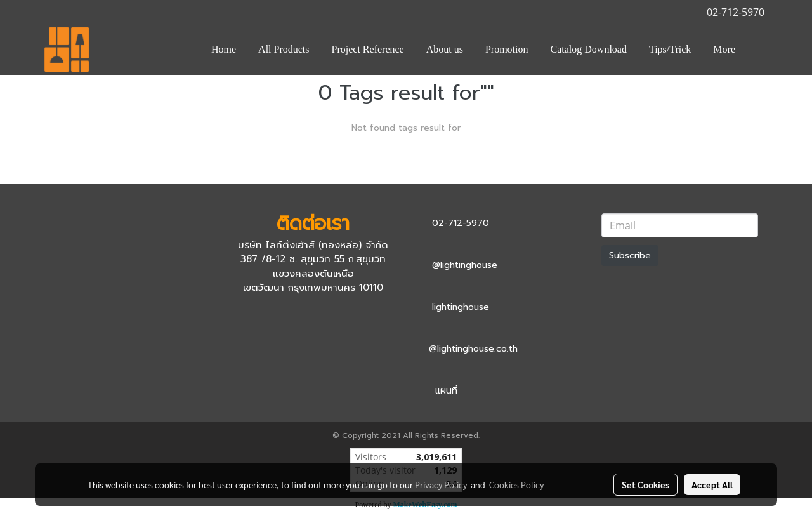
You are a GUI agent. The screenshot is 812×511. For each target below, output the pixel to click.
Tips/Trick (670, 49)
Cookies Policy (516, 484)
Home (224, 49)
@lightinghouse (465, 265)
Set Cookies (645, 484)
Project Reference (368, 49)
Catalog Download (589, 49)
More (724, 49)
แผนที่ (446, 391)
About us (445, 49)
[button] (757, 50)
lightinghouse (461, 307)
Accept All (712, 484)
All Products (284, 49)
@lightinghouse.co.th (473, 349)
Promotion (507, 49)
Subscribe (630, 255)
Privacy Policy (441, 484)
